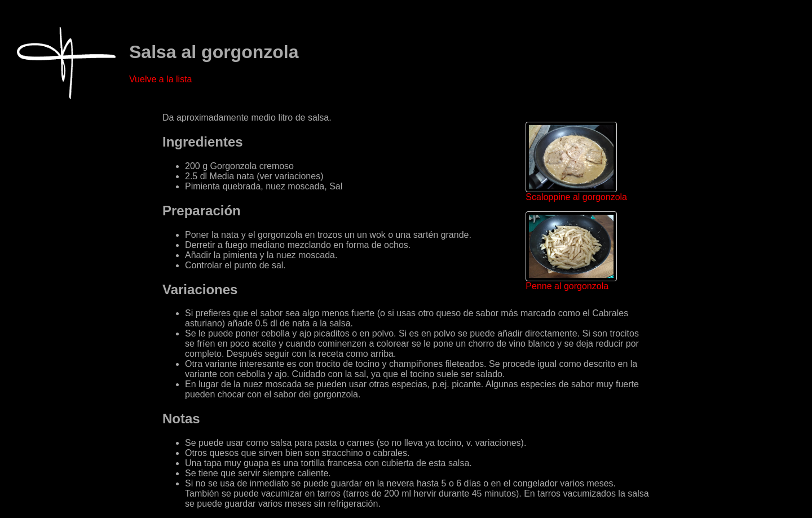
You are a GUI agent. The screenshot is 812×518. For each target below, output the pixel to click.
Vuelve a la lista (160, 79)
